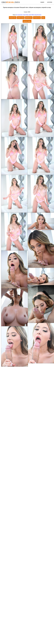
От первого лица (37, 18)
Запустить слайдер (27, 21)
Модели (42, 2)
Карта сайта (25, 638)
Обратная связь (33, 638)
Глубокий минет (29, 18)
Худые (43, 18)
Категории (50, 2)
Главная (20, 638)
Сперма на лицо (21, 18)
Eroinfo (11, 2)
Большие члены (13, 18)
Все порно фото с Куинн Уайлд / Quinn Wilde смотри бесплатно (29, 15)
